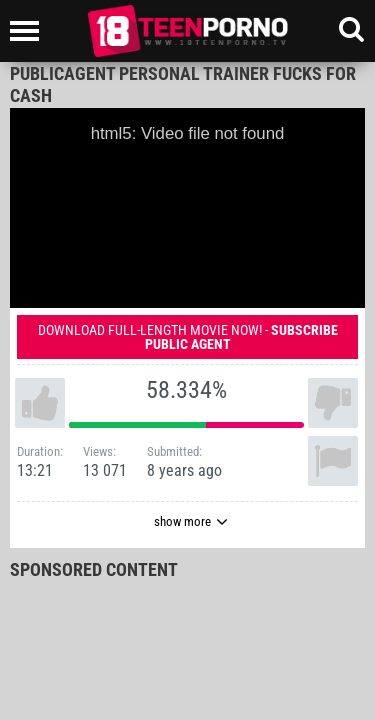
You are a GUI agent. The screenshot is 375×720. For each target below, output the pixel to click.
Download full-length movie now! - (188, 337)
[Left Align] (29, 31)
